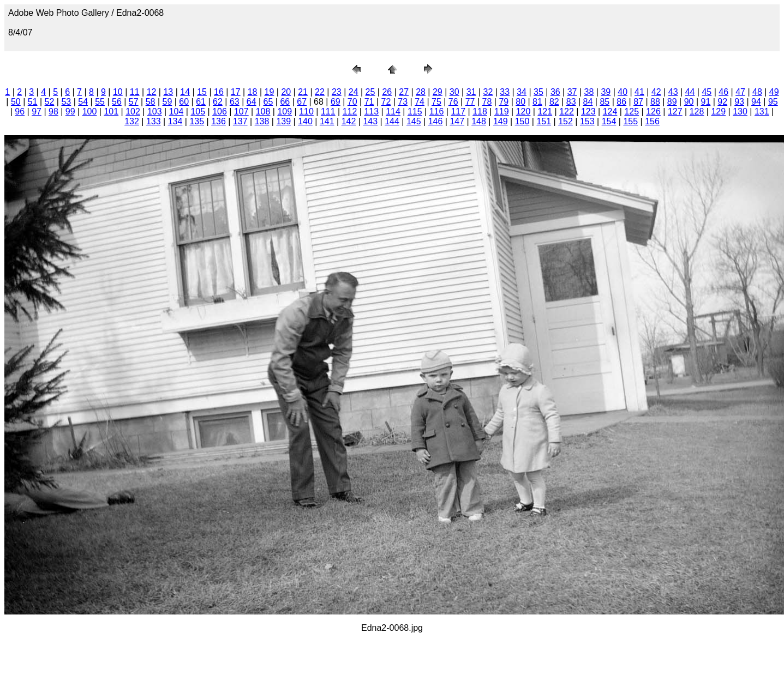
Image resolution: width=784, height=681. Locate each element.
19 (270, 92)
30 (454, 92)
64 (252, 102)
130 (740, 112)
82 (554, 102)
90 (689, 102)
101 (111, 112)
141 (327, 121)
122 (567, 112)
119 (502, 112)
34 (522, 92)
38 (589, 92)
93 (739, 102)
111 (328, 112)
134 (175, 121)
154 (609, 121)
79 (504, 102)
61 (201, 102)
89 (672, 102)
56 (117, 102)
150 (522, 121)
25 (370, 92)
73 (403, 102)
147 (457, 121)
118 (480, 112)
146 (436, 121)
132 (132, 121)
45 (707, 92)
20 (286, 92)
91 (706, 102)
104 (176, 112)
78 (487, 102)
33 (505, 92)
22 (320, 92)
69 (336, 102)
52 (50, 102)
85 (605, 102)
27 (404, 92)
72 (386, 102)
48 (757, 92)
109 (285, 112)
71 (369, 102)
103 (155, 112)
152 (565, 121)
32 (488, 92)
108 (263, 112)
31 (471, 92)
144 (392, 121)
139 (283, 121)
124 (610, 112)
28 (421, 92)
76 (453, 102)
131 (762, 112)
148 (479, 121)
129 (718, 112)
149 (501, 121)
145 (414, 121)
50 (16, 102)
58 (151, 102)
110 (306, 112)
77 (470, 102)
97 (37, 112)
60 (184, 102)
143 (370, 121)
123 (588, 112)
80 (520, 102)
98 (53, 112)
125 (632, 112)
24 (354, 92)
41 (639, 92)
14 (185, 92)
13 (168, 92)
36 (555, 92)
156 (652, 121)
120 (523, 112)
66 (285, 102)
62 (218, 102)
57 (134, 102)
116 (437, 112)
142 (349, 121)
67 (302, 102)
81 (537, 102)
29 (438, 92)
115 (415, 112)
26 (387, 92)
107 (241, 112)
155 (630, 121)
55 (100, 102)
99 (70, 112)
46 (723, 92)
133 (154, 121)
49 (774, 92)
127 (675, 112)
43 (673, 92)
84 (588, 102)
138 (262, 121)
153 (587, 121)
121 (545, 112)
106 (220, 112)
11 (135, 92)
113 (371, 112)
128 (697, 112)
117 (458, 112)
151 (544, 121)
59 (167, 102)
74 (420, 102)
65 (268, 102)
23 (337, 92)
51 (33, 102)
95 (773, 102)
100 (90, 112)
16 (219, 92)
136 (219, 121)
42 (656, 92)
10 (118, 92)
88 (655, 102)
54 (83, 102)
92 (722, 102)
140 (305, 121)
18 (253, 92)
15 (202, 92)
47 (740, 92)
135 (197, 121)
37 (572, 92)
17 (236, 92)
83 (571, 102)
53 (66, 102)
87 (638, 102)
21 (303, 92)
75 (436, 102)
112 (350, 112)
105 (198, 112)
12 (152, 92)
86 (621, 102)
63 (235, 102)
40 (623, 92)
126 (653, 112)
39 (606, 92)
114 (393, 112)
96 (20, 112)
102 (133, 112)
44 (690, 92)
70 (352, 102)
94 (756, 102)
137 (240, 121)
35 (538, 92)
